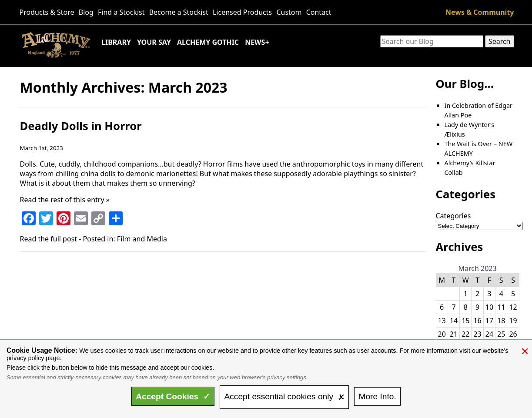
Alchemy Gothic (208, 42)
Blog (86, 12)
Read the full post (49, 239)
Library (116, 42)
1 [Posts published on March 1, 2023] (466, 294)
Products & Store (47, 12)
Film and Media (142, 239)
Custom (289, 12)
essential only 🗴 (284, 396)
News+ (257, 42)
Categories (453, 216)
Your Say (154, 42)
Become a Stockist (179, 12)
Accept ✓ (173, 396)
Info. (377, 396)
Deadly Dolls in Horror (81, 126)
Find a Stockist (121, 12)
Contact (319, 12)
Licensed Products (242, 12)
